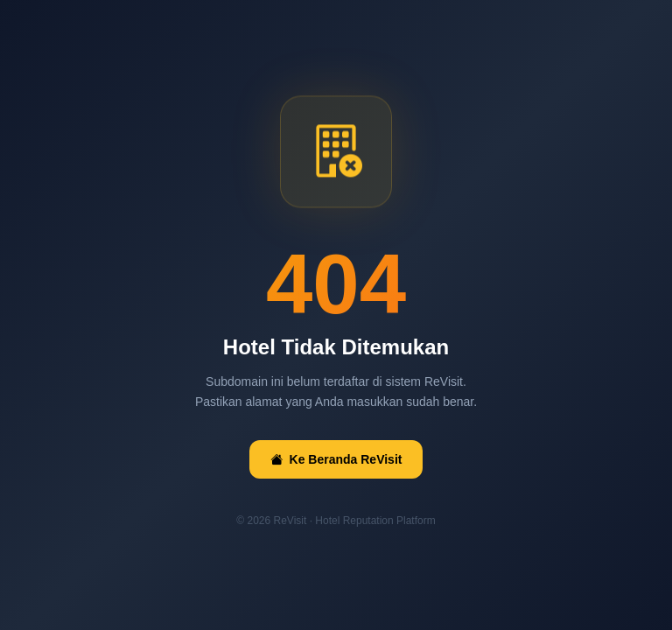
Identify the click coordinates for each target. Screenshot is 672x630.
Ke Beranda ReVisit (336, 459)
